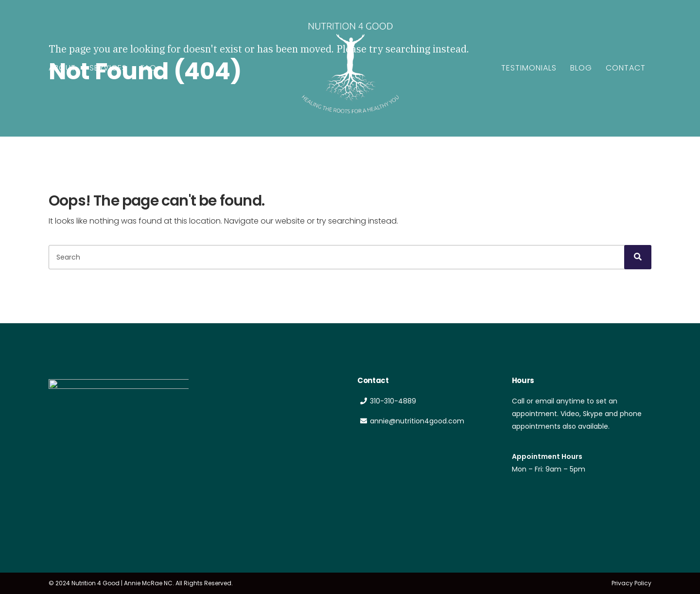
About (62, 68)
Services (108, 68)
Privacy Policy (631, 583)
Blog (581, 68)
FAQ (149, 68)
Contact (626, 68)
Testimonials (529, 68)
